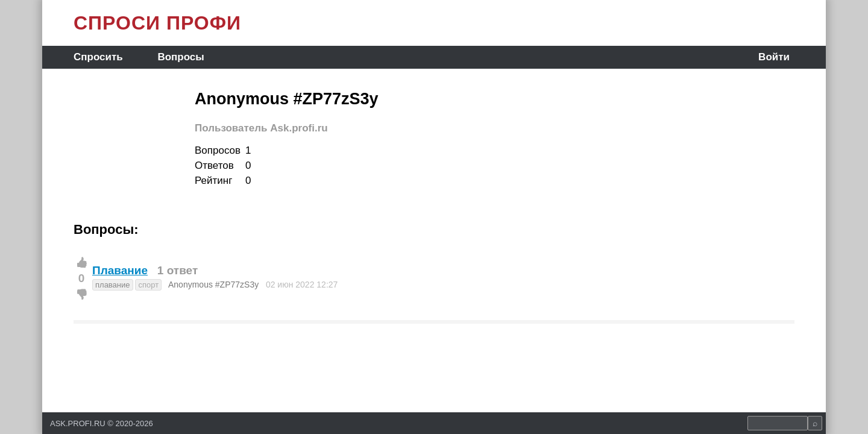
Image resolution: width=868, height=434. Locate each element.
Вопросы (181, 57)
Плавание (120, 270)
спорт (148, 285)
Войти (774, 57)
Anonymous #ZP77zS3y (213, 285)
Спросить (98, 57)
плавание (113, 285)
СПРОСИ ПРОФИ (157, 23)
